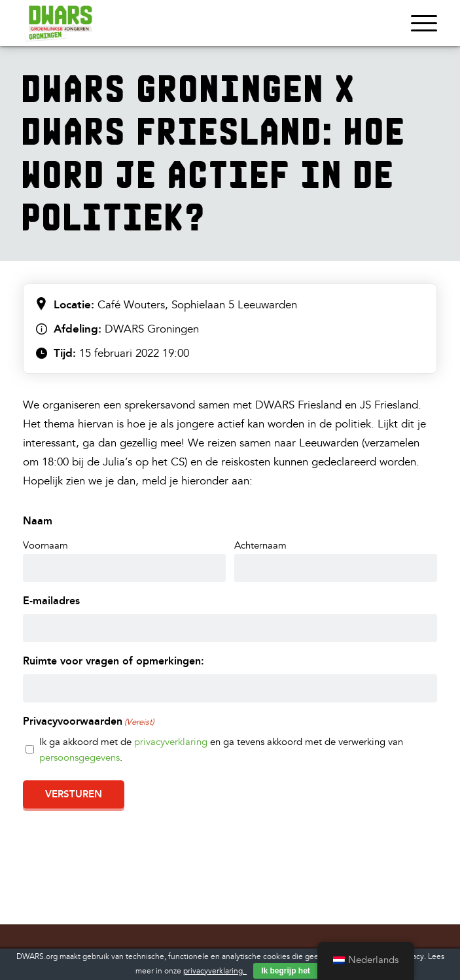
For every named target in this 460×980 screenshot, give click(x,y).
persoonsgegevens (80, 758)
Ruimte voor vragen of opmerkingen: (114, 661)
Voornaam (45, 546)
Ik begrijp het (286, 971)
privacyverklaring (171, 742)
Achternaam (260, 546)
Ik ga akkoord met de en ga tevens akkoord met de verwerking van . (221, 750)
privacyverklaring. (215, 971)
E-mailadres (51, 601)
